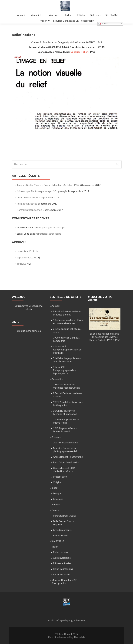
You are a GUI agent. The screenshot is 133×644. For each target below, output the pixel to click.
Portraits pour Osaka (65, 516)
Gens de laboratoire (28, 204)
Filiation (82, 15)
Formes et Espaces (27, 210)
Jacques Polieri (80, 58)
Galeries (94, 15)
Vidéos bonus (60, 535)
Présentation (60, 477)
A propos (54, 15)
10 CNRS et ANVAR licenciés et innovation (65, 412)
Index (68, 15)
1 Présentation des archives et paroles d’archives (68, 322)
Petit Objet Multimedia (66, 462)
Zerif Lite (53, 637)
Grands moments (62, 530)
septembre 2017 (26, 264)
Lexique (57, 493)
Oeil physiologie (62, 558)
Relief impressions (63, 569)
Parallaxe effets (62, 574)
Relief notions (60, 552)
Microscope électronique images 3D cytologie (42, 197)
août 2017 (22, 270)
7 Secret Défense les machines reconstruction (66, 386)
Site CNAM (111, 15)
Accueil (21, 15)
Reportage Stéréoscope (52, 234)
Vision (44, 21)
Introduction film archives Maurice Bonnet (67, 313)
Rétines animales (62, 563)
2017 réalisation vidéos (66, 442)
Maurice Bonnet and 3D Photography (73, 21)
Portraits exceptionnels (30, 216)
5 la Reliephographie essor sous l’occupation (67, 360)
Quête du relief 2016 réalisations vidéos (64, 469)
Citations (58, 499)
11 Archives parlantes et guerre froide (66, 421)
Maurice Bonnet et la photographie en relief (65, 450)
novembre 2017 (25, 257)
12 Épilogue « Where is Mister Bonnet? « (65, 430)
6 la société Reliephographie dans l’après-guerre (65, 370)
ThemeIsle (79, 637)
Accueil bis (37, 15)
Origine (57, 482)
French (103, 24)
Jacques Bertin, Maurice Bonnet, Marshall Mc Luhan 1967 (48, 191)
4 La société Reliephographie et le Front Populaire (68, 349)
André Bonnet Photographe (68, 457)
